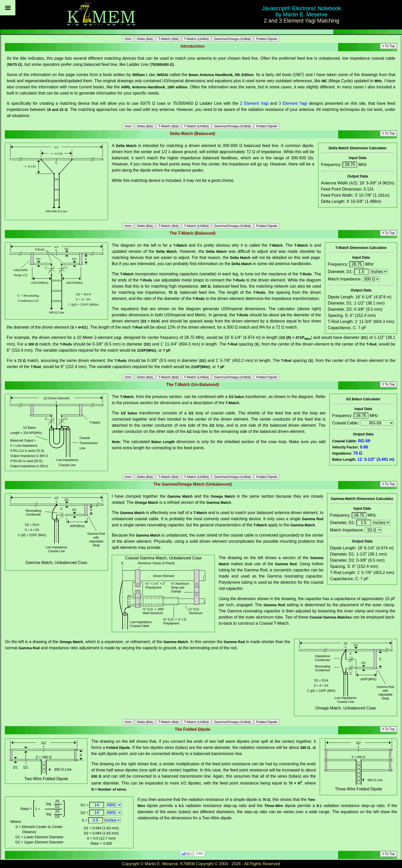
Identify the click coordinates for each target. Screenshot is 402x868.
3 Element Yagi (293, 103)
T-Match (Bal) (168, 39)
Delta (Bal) (145, 39)
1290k (199, 853)
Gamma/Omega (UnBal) (233, 39)
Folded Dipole (267, 39)
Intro (128, 39)
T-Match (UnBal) (197, 39)
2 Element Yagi (254, 103)
